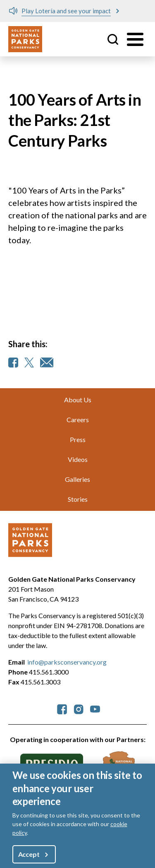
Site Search (113, 39)
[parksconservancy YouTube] (95, 708)
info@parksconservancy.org (67, 662)
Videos (78, 459)
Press (78, 439)
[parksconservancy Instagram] (79, 708)
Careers (78, 419)
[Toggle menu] (135, 39)
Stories (78, 499)
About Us (78, 400)
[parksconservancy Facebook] (62, 708)
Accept (29, 854)
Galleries (77, 479)
